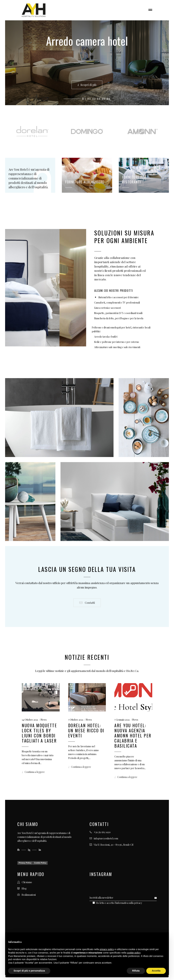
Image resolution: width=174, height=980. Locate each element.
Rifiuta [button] (136, 971)
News (44, 720)
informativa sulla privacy (129, 903)
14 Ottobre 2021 (30, 720)
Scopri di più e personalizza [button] (29, 971)
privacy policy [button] (107, 949)
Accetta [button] (156, 971)
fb (19, 850)
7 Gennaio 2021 (122, 720)
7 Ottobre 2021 (76, 720)
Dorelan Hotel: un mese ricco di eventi (86, 730)
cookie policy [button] (134, 953)
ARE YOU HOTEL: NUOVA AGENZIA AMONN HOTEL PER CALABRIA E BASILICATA (133, 735)
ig (29, 850)
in (40, 850)
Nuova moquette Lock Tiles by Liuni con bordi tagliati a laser (39, 733)
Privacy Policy (25, 863)
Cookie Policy (40, 863)
